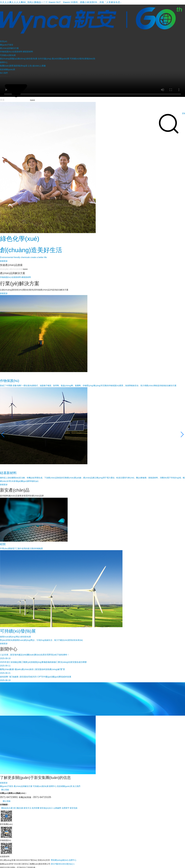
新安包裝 (74, 808)
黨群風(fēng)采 (21, 66)
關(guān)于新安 (7, 786)
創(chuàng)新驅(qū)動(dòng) (13, 59)
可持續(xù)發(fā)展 (41, 786)
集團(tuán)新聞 (7, 66)
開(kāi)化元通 (7, 808)
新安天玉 (27, 808)
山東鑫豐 (57, 808)
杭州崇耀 (36, 808)
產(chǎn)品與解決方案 (23, 786)
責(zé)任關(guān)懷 (60, 59)
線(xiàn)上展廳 (39, 66)
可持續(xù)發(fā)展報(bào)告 (82, 59)
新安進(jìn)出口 (46, 808)
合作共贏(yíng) (45, 59)
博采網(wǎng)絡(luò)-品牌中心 (64, 860)
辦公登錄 (5, 790)
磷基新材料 (28, 52)
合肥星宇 (65, 808)
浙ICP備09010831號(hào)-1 (63, 864)
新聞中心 (53, 786)
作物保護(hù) (6, 52)
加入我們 (76, 786)
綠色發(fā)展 (32, 59)
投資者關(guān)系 (65, 786)
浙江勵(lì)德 (18, 808)
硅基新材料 (17, 52)
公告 (30, 66)
